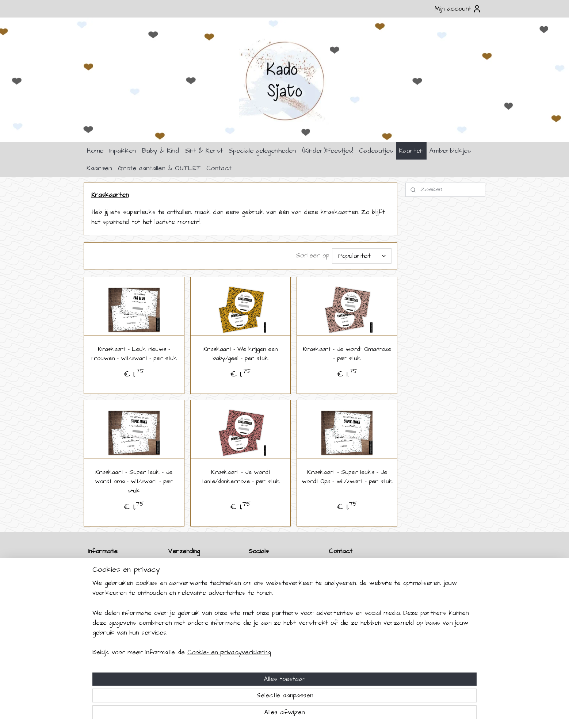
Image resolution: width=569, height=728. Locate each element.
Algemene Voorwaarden (118, 601)
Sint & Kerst (204, 151)
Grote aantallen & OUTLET (159, 168)
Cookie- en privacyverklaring (220, 714)
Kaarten (411, 151)
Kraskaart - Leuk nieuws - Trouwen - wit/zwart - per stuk (134, 354)
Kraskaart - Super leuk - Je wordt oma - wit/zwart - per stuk (134, 481)
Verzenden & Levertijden (120, 566)
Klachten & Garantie (112, 593)
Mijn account (458, 9)
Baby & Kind (161, 151)
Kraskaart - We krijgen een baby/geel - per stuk (240, 354)
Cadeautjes (376, 151)
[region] (236, 684)
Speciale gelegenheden (262, 151)
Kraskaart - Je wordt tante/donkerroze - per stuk (241, 477)
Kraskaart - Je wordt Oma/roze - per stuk (347, 354)
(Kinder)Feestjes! (328, 151)
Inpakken (123, 151)
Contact (219, 168)
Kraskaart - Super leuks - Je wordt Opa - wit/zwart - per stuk (347, 477)
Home (95, 151)
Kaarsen (99, 168)
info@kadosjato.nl (357, 610)
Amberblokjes (450, 151)
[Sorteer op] (362, 256)
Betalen (97, 584)
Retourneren (104, 575)
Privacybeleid (104, 610)
